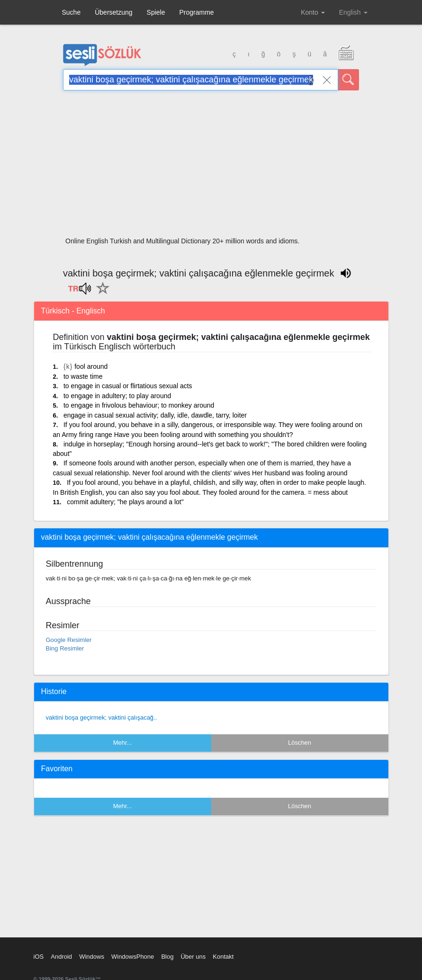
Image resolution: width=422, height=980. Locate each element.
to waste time (83, 376)
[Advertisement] (211, 167)
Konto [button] (313, 12)
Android (61, 957)
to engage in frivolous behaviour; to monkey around (139, 405)
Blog (167, 957)
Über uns (193, 957)
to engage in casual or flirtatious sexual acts (128, 386)
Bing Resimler (65, 648)
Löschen (300, 743)
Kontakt (223, 957)
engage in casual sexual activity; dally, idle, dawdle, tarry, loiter (155, 415)
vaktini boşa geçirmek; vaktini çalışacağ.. (102, 717)
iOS (39, 957)
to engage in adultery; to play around (117, 396)
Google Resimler (69, 640)
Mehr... (123, 743)
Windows (92, 957)
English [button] (353, 12)
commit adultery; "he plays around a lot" (125, 502)
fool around (91, 366)
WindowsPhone (133, 957)
